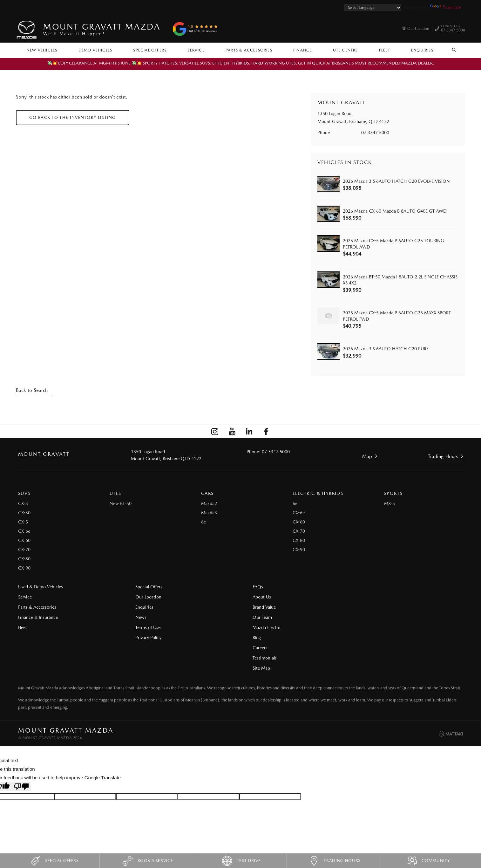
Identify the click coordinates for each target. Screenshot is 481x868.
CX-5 (23, 522)
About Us (256, 597)
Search (451, 50)
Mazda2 (209, 504)
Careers (369, 597)
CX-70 (24, 550)
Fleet (385, 50)
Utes (115, 494)
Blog (365, 587)
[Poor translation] (21, 756)
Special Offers (150, 50)
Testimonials (373, 607)
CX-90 (24, 568)
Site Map (370, 618)
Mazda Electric (261, 628)
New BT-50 (121, 504)
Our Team (257, 618)
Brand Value (258, 607)
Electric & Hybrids (318, 494)
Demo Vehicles (95, 50)
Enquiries (422, 50)
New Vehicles (42, 50)
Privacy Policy (146, 638)
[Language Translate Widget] (373, 8)
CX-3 (23, 504)
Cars (207, 494)
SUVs (24, 494)
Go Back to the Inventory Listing (73, 117)
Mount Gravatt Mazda (102, 29)
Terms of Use (145, 628)
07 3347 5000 (453, 29)
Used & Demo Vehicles (41, 587)
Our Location (418, 29)
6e (203, 522)
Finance (302, 50)
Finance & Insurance (38, 618)
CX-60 (24, 541)
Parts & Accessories (249, 50)
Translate (446, 7)
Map (367, 456)
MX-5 (390, 504)
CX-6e (24, 531)
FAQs (252, 587)
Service (196, 50)
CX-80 (24, 559)
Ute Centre (346, 50)
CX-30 (24, 513)
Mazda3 (209, 513)
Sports (393, 494)
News (138, 618)
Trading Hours (443, 456)
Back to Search (32, 390)
